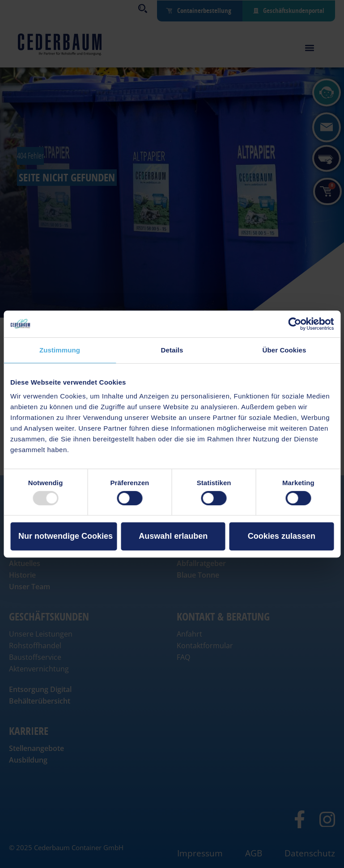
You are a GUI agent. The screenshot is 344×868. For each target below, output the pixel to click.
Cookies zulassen (282, 536)
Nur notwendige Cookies (66, 536)
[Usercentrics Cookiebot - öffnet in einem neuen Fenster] (295, 324)
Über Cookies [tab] (285, 350)
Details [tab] (172, 350)
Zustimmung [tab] (60, 350)
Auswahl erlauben (173, 536)
